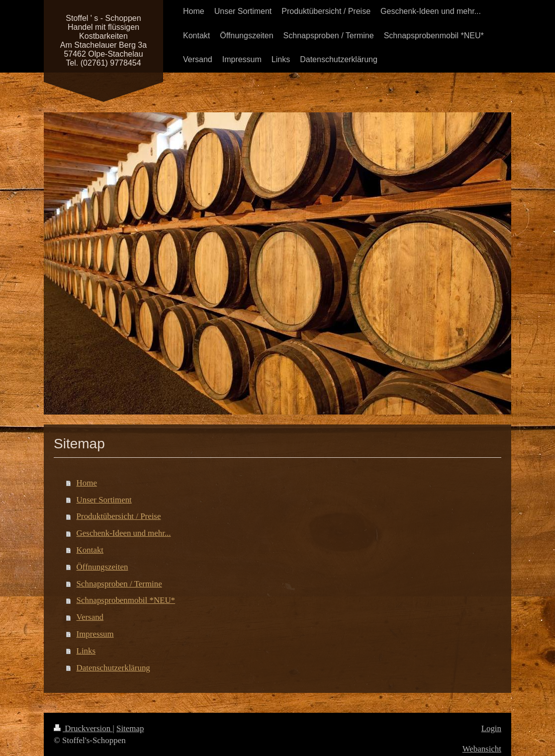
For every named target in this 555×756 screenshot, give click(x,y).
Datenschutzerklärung (113, 668)
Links (86, 651)
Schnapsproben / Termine (119, 584)
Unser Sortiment (104, 500)
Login (491, 728)
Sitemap (130, 728)
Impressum (95, 634)
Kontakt (90, 550)
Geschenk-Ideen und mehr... (124, 533)
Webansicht (482, 749)
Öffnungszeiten (102, 567)
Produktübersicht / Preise (119, 516)
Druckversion (83, 728)
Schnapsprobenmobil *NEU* (126, 600)
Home (87, 483)
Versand (90, 617)
